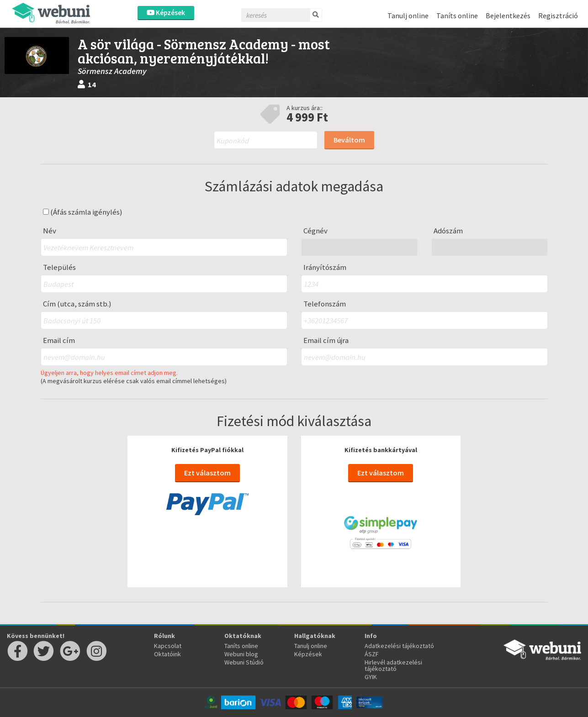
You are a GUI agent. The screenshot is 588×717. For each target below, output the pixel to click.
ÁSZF (372, 654)
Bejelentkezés (508, 16)
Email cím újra (326, 340)
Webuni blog (241, 654)
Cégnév (315, 231)
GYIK (371, 677)
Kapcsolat (168, 646)
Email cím (59, 340)
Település (59, 267)
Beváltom (349, 140)
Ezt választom (207, 473)
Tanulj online (408, 16)
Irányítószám (325, 267)
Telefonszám (325, 304)
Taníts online (457, 16)
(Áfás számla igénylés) (83, 212)
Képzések (166, 13)
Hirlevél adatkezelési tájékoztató (393, 665)
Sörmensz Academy (112, 71)
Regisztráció (558, 16)
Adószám (448, 231)
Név (50, 231)
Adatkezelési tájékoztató (399, 646)
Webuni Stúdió (244, 662)
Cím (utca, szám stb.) (77, 304)
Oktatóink (167, 654)
